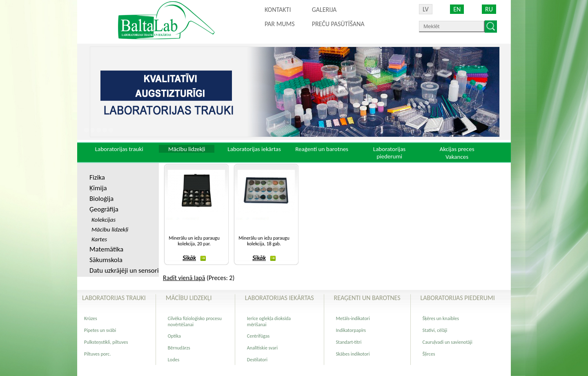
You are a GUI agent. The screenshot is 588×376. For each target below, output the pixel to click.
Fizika (97, 177)
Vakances (457, 157)
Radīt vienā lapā (184, 278)
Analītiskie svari (262, 348)
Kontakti (278, 10)
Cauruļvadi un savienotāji (448, 342)
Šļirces (429, 354)
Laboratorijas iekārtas (254, 149)
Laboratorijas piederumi (389, 153)
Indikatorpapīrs (351, 330)
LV (426, 9)
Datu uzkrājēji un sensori (124, 270)
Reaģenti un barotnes (322, 149)
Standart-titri (349, 342)
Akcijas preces (457, 149)
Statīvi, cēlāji (435, 330)
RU (489, 9)
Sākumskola (106, 260)
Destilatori (257, 360)
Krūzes (91, 318)
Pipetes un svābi (100, 330)
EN (457, 9)
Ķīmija (98, 188)
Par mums (280, 24)
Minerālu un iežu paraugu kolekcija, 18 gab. (264, 241)
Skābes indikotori (353, 354)
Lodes (174, 360)
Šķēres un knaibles (441, 318)
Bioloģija (101, 199)
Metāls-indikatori (353, 318)
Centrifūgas (258, 336)
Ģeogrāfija (104, 209)
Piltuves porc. (97, 354)
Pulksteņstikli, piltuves (106, 342)
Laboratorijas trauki (119, 149)
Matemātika (106, 249)
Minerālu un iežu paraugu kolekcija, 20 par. (194, 241)
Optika (174, 336)
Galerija (324, 10)
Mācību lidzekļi (187, 149)
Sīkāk (194, 258)
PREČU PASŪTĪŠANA (338, 24)
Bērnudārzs (179, 348)
